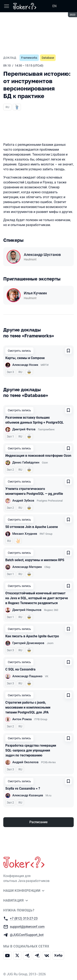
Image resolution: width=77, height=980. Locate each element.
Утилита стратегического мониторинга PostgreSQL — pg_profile (34, 491)
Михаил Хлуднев (25, 534)
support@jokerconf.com (27, 926)
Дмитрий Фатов (24, 429)
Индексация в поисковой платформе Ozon (38, 456)
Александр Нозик (25, 365)
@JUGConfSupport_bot (27, 935)
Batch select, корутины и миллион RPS (35, 560)
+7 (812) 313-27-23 (24, 918)
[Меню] (7, 6)
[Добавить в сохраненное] (68, 351)
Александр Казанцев (28, 795)
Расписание (38, 822)
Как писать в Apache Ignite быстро (32, 636)
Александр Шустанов (42, 255)
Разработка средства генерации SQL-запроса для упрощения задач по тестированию (31, 750)
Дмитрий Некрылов (27, 610)
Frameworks (29, 58)
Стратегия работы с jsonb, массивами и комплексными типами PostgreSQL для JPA (28, 707)
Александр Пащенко (27, 676)
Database (48, 58)
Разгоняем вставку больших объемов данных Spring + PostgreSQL (34, 420)
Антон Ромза (22, 719)
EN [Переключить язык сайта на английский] (54, 6)
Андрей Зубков (23, 501)
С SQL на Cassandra (20, 669)
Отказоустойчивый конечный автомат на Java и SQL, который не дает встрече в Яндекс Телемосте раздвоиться (37, 598)
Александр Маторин (27, 567)
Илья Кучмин (35, 293)
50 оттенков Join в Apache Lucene (32, 527)
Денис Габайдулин (26, 462)
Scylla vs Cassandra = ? (23, 788)
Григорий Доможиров (28, 643)
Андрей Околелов (25, 762)
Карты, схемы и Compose (25, 358)
